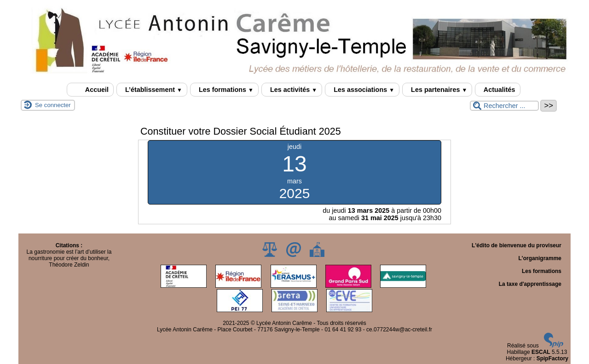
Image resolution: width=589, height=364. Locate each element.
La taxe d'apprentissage (530, 284)
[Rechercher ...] (504, 106)
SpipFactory (552, 358)
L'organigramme (540, 258)
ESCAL (541, 352)
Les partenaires (437, 90)
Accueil (90, 90)
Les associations (362, 90)
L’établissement (152, 90)
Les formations (224, 90)
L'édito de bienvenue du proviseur (517, 245)
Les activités (292, 90)
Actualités (497, 90)
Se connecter (53, 105)
